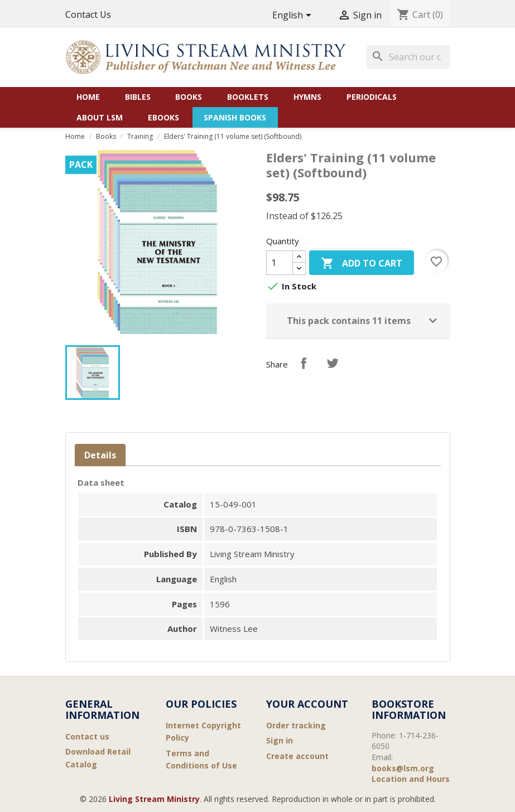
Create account (297, 756)
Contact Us (88, 14)
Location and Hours (411, 779)
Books (189, 97)
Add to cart (362, 264)
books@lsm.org (403, 768)
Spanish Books (235, 117)
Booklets (248, 97)
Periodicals (372, 97)
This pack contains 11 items (349, 321)
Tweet (333, 363)
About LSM (100, 117)
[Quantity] (280, 263)
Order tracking (296, 725)
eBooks (163, 117)
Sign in (280, 740)
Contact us (87, 736)
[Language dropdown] (294, 16)
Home (88, 97)
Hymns (307, 97)
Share (304, 363)
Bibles (138, 97)
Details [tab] (100, 455)
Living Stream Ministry (154, 799)
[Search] (408, 57)
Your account (307, 704)
